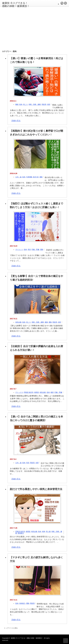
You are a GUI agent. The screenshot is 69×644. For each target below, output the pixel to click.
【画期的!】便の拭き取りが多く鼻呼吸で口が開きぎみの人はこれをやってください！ (36, 133)
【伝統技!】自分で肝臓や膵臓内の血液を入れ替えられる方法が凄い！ (36, 348)
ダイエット (19, 249)
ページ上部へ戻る (66, 641)
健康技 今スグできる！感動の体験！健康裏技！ (27, 638)
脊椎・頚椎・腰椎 (35, 104)
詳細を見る (16, 121)
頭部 (49, 104)
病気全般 (18, 322)
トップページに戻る (11, 628)
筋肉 (21, 104)
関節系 (44, 104)
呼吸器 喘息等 (29, 392)
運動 (41, 177)
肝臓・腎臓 (35, 249)
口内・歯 (18, 177)
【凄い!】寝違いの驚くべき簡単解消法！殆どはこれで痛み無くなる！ (36, 60)
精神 (44, 531)
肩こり (25, 104)
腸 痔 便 (36, 177)
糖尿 (52, 392)
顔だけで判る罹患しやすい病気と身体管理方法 (36, 489)
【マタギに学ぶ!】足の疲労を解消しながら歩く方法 (36, 559)
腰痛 (46, 322)
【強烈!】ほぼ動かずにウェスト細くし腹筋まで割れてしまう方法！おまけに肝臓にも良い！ (36, 205)
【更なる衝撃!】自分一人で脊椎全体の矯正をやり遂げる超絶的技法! (36, 278)
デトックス (19, 392)
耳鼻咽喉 (29, 177)
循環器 (37, 392)
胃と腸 (48, 531)
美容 (29, 249)
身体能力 (21, 533)
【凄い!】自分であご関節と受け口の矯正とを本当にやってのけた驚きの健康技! (36, 418)
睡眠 (17, 104)
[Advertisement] (35, 27)
